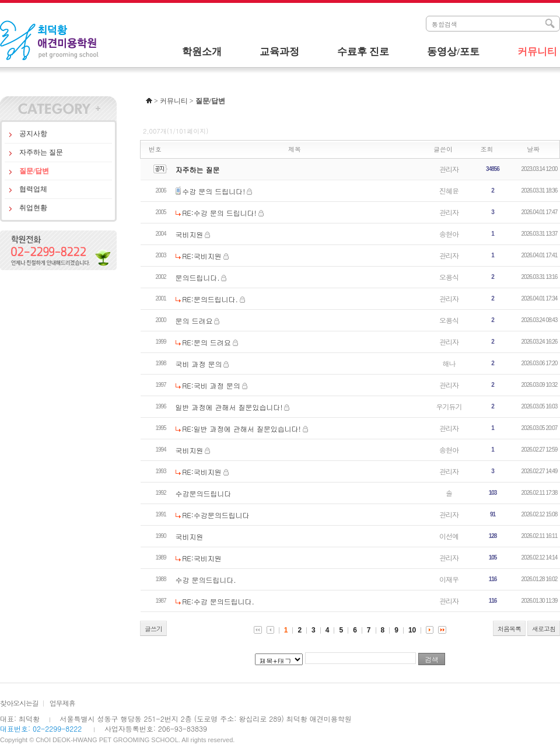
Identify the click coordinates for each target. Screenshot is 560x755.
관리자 (449, 169)
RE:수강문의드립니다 (216, 515)
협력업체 (33, 189)
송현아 (449, 234)
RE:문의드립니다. (210, 299)
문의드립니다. (198, 277)
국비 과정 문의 (199, 364)
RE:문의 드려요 (206, 342)
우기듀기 (449, 406)
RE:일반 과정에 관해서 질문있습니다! (241, 429)
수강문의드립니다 (204, 493)
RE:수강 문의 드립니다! (219, 213)
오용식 (449, 277)
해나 (449, 363)
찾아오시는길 (19, 703)
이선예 (449, 536)
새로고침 (544, 629)
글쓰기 (153, 629)
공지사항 (33, 134)
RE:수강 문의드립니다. (218, 601)
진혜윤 (449, 191)
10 (412, 630)
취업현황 (33, 208)
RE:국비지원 (202, 256)
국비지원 (190, 234)
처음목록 (509, 629)
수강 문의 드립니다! (213, 191)
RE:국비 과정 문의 (211, 385)
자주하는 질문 (41, 152)
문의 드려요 (194, 321)
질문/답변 (34, 171)
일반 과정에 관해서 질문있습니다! (229, 407)
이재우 (449, 579)
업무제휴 (62, 703)
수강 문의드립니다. (206, 580)
